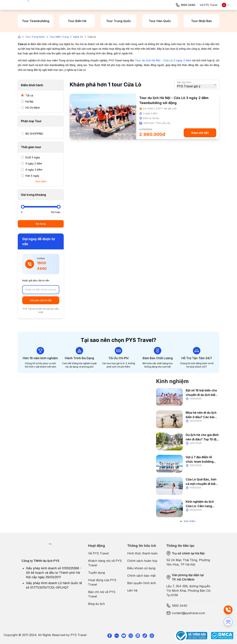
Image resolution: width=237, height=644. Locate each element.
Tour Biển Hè (77, 21)
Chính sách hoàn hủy (142, 561)
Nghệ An (78, 37)
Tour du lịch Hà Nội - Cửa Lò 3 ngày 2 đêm (163, 60)
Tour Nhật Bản (201, 21)
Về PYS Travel (209, 5)
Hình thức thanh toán (142, 553)
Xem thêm (41, 181)
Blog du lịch (96, 604)
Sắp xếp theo (184, 82)
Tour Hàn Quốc (160, 21)
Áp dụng (41, 224)
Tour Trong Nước (35, 37)
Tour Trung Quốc (119, 21)
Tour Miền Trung (59, 37)
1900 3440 (185, 5)
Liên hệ (132, 590)
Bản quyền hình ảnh (142, 583)
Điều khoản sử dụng (141, 568)
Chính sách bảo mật (141, 576)
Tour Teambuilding (36, 21)
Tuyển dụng (96, 573)
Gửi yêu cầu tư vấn (41, 300)
